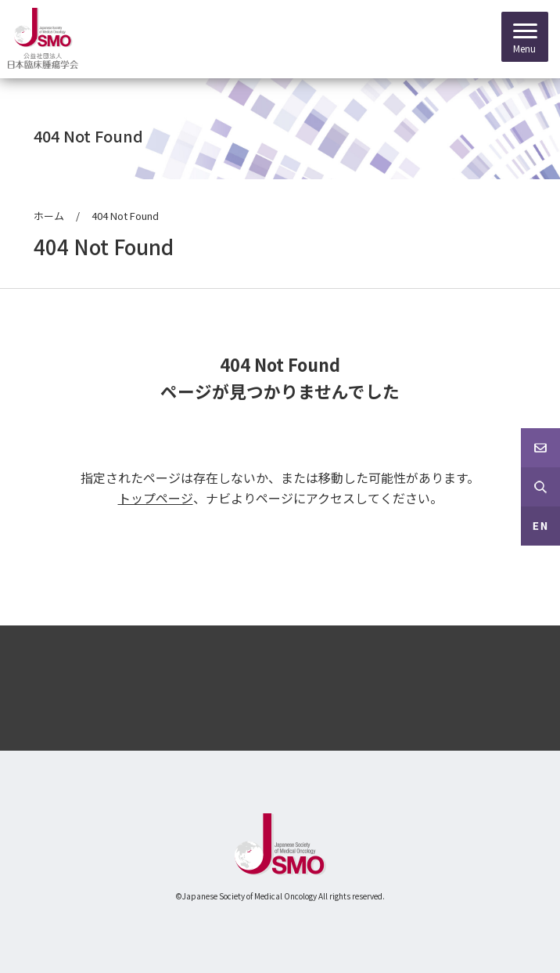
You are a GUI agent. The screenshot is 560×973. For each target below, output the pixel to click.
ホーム (49, 216)
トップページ (156, 498)
